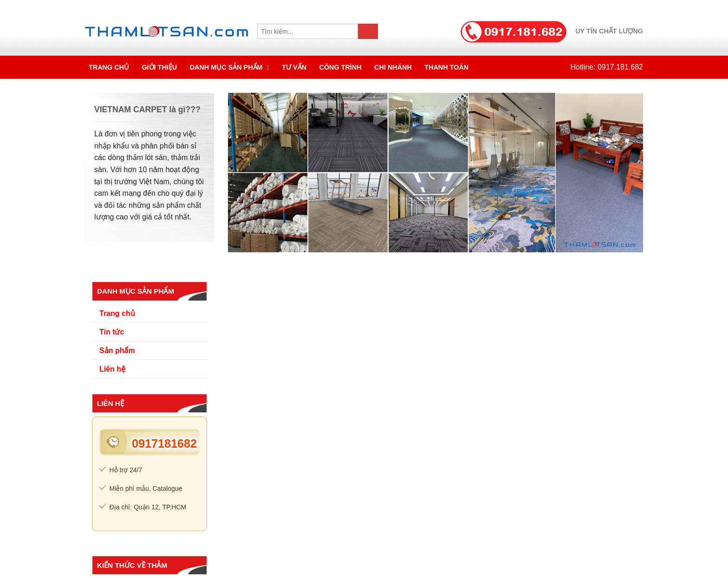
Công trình (341, 67)
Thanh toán (446, 67)
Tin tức (112, 332)
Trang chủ (109, 67)
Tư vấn (294, 67)
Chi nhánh (393, 67)
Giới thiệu (159, 67)
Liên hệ (112, 369)
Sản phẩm (117, 350)
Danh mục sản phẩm (227, 67)
